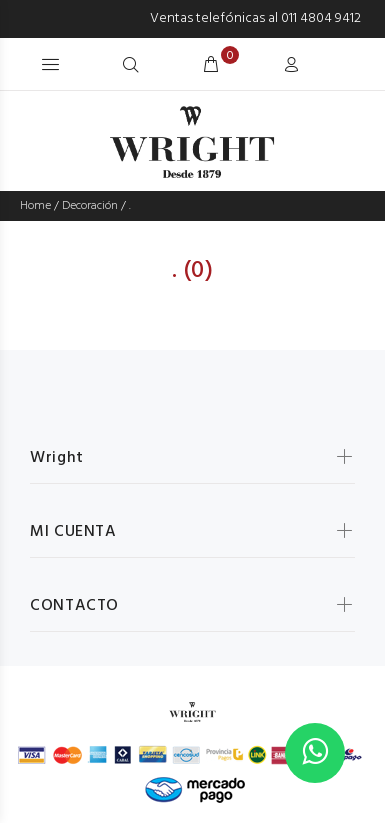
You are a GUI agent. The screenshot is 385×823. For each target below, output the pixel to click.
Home (35, 206)
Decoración (90, 206)
